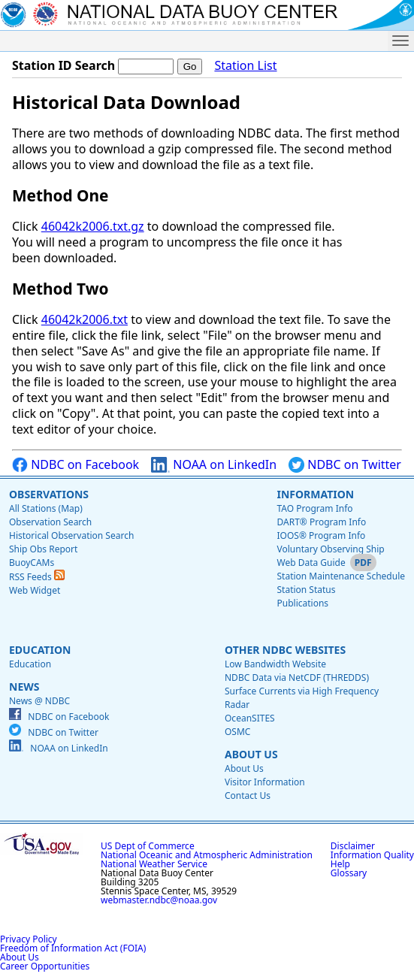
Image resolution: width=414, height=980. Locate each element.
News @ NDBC (39, 701)
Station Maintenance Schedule (341, 576)
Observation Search (50, 522)
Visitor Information (265, 782)
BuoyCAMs (32, 563)
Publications (302, 603)
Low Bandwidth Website (275, 664)
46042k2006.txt (85, 319)
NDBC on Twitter (345, 465)
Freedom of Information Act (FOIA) (73, 948)
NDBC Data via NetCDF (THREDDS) (297, 678)
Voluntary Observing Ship (330, 549)
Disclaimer (353, 846)
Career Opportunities (45, 966)
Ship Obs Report (43, 549)
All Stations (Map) (46, 508)
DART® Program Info (321, 522)
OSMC (237, 732)
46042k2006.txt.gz (93, 226)
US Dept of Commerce (148, 846)
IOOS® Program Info (321, 535)
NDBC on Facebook (76, 465)
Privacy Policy (29, 939)
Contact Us (248, 795)
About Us (251, 754)
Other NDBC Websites (285, 650)
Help (340, 864)
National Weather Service (154, 864)
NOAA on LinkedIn (214, 465)
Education (40, 650)
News (24, 687)
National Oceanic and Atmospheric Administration (207, 855)
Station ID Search (63, 65)
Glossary (349, 873)
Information (315, 494)
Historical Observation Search (71, 535)
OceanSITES (250, 718)
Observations (49, 494)
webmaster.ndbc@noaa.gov (159, 900)
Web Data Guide (311, 563)
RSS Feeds (37, 577)
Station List (245, 66)
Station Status (306, 590)
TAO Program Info (314, 508)
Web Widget (35, 590)
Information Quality (372, 855)
